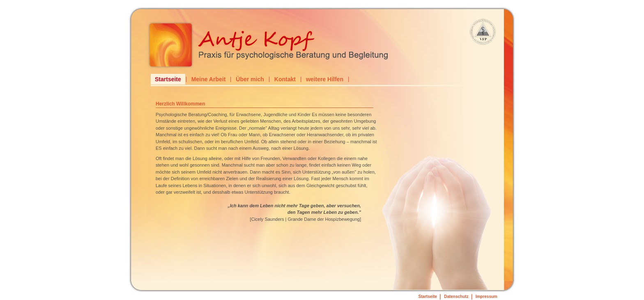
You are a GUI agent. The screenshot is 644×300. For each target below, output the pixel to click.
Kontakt (285, 79)
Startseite (168, 79)
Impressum (486, 297)
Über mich (250, 79)
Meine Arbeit (209, 79)
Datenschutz (456, 297)
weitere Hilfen (325, 79)
